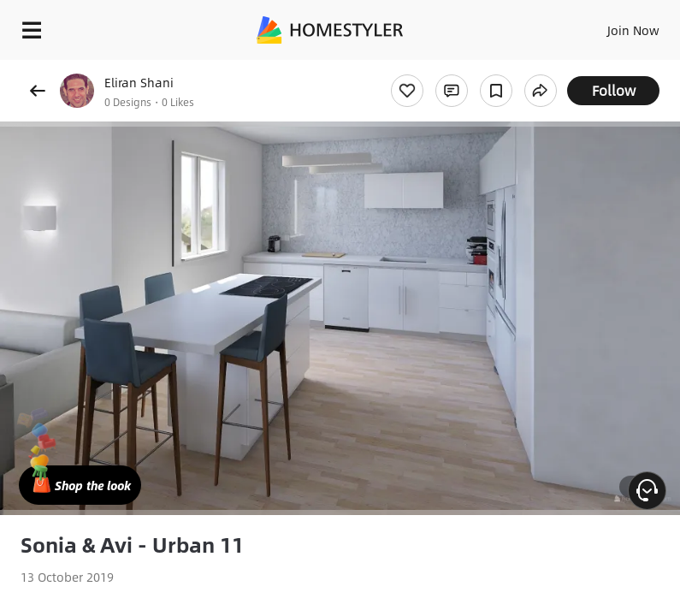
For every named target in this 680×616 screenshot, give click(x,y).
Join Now (633, 30)
